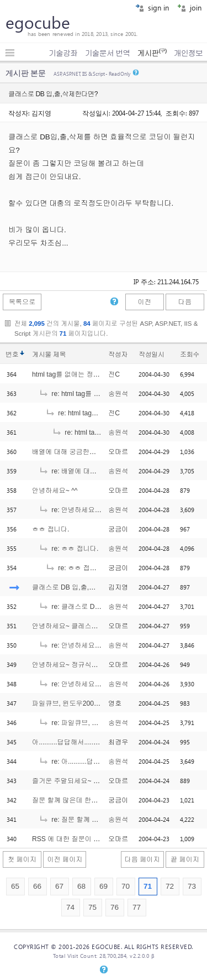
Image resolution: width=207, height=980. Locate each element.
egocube (38, 22)
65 (15, 886)
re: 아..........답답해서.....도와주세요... (100, 762)
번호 (12, 355)
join (189, 7)
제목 (59, 355)
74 (70, 907)
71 (148, 886)
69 (104, 886)
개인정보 (188, 53)
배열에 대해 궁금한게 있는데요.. (80, 452)
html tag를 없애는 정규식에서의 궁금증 (90, 374)
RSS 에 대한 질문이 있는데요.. (78, 839)
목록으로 (22, 302)
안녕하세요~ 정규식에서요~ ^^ (78, 665)
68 (81, 886)
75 (92, 907)
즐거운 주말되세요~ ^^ (66, 781)
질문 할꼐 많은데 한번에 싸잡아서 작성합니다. (101, 800)
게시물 (49, 355)
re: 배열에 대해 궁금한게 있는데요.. (98, 471)
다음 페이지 (142, 859)
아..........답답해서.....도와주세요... (82, 742)
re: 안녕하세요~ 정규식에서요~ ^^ (96, 684)
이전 (144, 302)
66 (37, 886)
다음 (185, 302)
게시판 (152, 53)
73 (192, 886)
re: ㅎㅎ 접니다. (68, 549)
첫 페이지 (22, 859)
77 (137, 907)
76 (115, 907)
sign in (152, 7)
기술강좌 (63, 53)
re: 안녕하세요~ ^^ (73, 510)
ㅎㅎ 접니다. (51, 529)
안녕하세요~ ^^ (55, 491)
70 (126, 886)
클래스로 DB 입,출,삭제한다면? (79, 587)
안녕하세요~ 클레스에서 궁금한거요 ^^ (90, 626)
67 (59, 886)
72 (170, 886)
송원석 (118, 394)
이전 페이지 (65, 859)
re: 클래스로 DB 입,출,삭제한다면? (97, 607)
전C (114, 374)
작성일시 (152, 355)
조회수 (190, 355)
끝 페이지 (185, 859)
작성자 (118, 355)
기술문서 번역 (108, 53)
